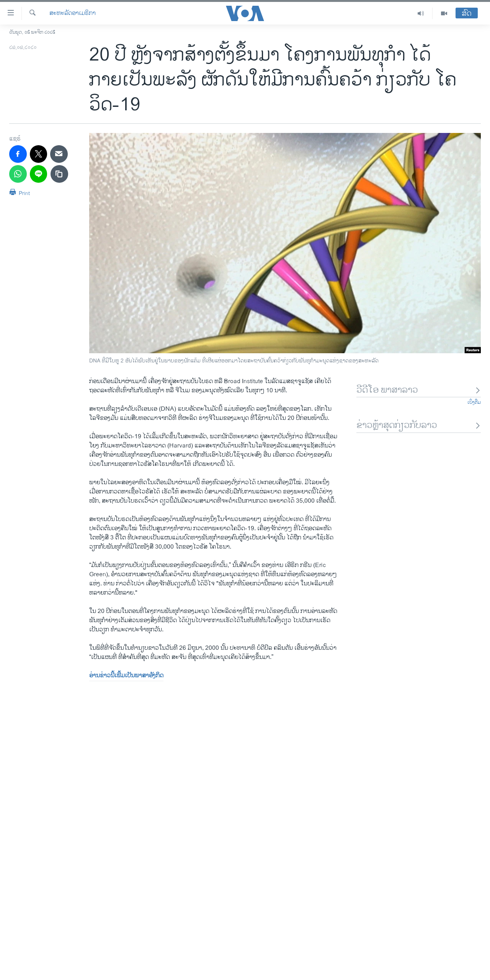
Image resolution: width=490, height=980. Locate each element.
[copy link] (59, 174)
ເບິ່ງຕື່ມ (474, 402)
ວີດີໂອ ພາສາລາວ (419, 390)
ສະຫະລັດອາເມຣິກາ (73, 13)
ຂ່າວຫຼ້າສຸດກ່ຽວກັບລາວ (419, 425)
